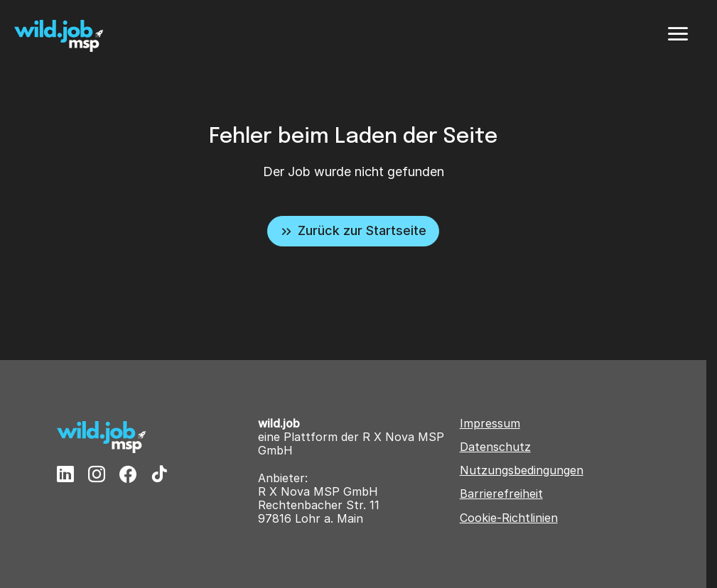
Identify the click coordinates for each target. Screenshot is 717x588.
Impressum (490, 424)
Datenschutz (495, 447)
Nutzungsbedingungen (522, 470)
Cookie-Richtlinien (509, 518)
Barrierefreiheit (501, 494)
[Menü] (678, 34)
